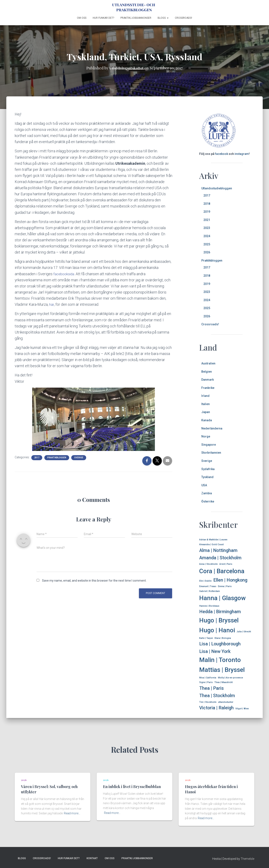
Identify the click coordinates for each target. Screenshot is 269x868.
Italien (206, 404)
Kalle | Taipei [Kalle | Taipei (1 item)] (206, 638)
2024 (207, 236)
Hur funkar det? (103, 18)
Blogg (163, 18)
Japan (206, 412)
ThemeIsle (247, 859)
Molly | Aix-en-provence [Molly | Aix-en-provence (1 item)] (230, 678)
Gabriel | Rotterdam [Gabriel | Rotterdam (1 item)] (210, 591)
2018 (207, 204)
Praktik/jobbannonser (136, 18)
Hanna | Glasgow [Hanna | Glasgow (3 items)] (222, 598)
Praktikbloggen (57, 457)
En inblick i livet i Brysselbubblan (132, 787)
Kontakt (92, 858)
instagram (242, 154)
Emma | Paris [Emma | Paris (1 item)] (225, 586)
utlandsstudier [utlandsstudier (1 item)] (226, 702)
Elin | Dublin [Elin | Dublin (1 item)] (205, 581)
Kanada (207, 420)
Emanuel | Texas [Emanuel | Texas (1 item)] (208, 586)
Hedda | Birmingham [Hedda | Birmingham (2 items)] (220, 612)
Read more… (72, 813)
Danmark (208, 380)
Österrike (208, 501)
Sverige (79, 457)
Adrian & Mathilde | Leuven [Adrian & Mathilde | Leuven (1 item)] (213, 540)
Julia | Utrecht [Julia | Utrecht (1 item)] (244, 632)
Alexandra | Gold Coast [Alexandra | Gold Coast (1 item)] (211, 544)
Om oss (82, 18)
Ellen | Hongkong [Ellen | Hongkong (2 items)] (230, 580)
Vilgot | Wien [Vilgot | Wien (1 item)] (242, 709)
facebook (222, 154)
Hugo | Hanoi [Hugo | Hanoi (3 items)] (217, 630)
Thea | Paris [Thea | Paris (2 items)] (212, 688)
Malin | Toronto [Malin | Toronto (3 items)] (220, 660)
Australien (208, 363)
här (52, 304)
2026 (207, 252)
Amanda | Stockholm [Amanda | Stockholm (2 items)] (220, 558)
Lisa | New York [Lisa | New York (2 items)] (215, 651)
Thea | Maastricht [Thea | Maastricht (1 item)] (224, 682)
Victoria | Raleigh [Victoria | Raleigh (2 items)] (216, 708)
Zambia (207, 493)
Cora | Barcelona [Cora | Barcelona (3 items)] (222, 571)
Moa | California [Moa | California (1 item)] (208, 678)
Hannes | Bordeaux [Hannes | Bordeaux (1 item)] (209, 606)
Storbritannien (211, 453)
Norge (206, 436)
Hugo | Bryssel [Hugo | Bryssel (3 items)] (219, 620)
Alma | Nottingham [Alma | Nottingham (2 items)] (218, 550)
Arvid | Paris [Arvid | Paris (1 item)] (226, 564)
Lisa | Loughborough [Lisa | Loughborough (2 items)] (220, 644)
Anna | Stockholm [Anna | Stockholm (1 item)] (208, 564)
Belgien (207, 372)
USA (204, 485)
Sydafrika (208, 469)
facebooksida (64, 274)
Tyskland (207, 477)
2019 (207, 212)
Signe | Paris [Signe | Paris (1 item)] (206, 682)
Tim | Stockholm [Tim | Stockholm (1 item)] (208, 702)
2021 (207, 220)
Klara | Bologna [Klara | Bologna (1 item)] (223, 638)
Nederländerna (212, 428)
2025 (207, 244)
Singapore (209, 445)
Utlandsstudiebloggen (217, 188)
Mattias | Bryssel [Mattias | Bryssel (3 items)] (222, 670)
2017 (37, 457)
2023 (207, 228)
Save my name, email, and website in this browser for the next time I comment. (94, 581)
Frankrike (208, 388)
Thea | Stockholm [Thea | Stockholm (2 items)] (217, 696)
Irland (205, 396)
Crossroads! (183, 18)
